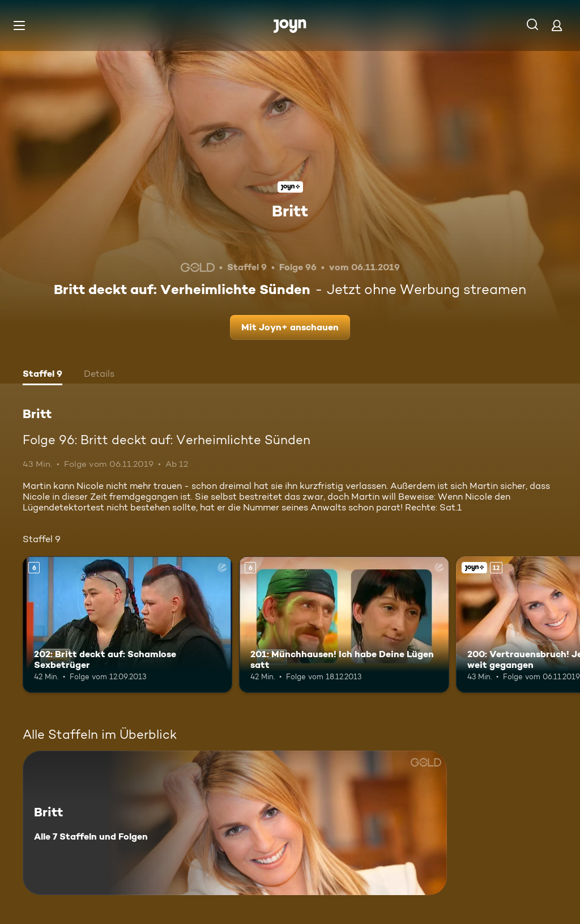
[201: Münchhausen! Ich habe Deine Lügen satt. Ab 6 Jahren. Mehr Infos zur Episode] (344, 625)
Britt (290, 211)
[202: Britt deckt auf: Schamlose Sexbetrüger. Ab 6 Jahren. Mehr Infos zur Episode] (127, 625)
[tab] (42, 375)
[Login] (557, 25)
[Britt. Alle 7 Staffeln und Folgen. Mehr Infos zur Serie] (235, 823)
